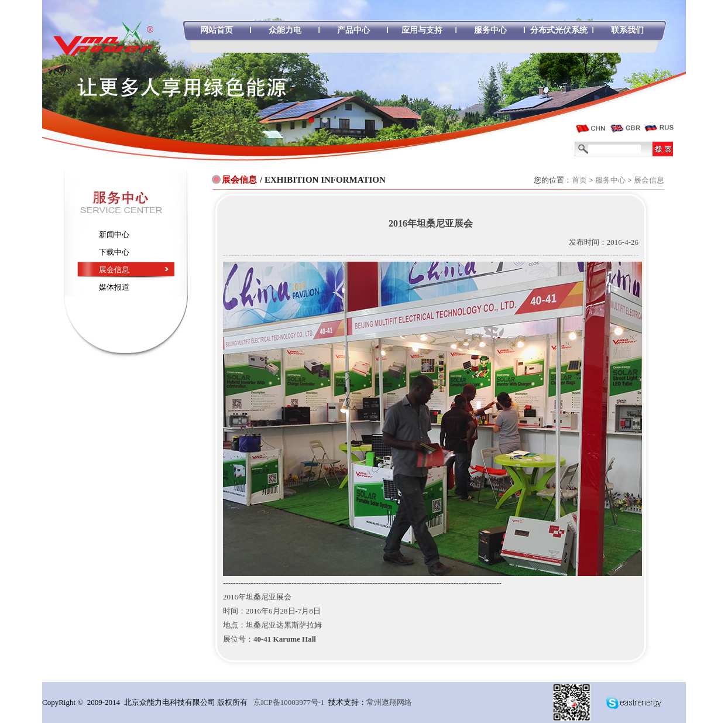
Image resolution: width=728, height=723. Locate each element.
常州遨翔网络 (389, 702)
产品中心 (353, 30)
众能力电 (285, 30)
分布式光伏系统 (559, 30)
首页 (579, 180)
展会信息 (649, 180)
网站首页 (217, 30)
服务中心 (490, 30)
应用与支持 (422, 30)
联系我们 (627, 30)
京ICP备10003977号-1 (289, 702)
